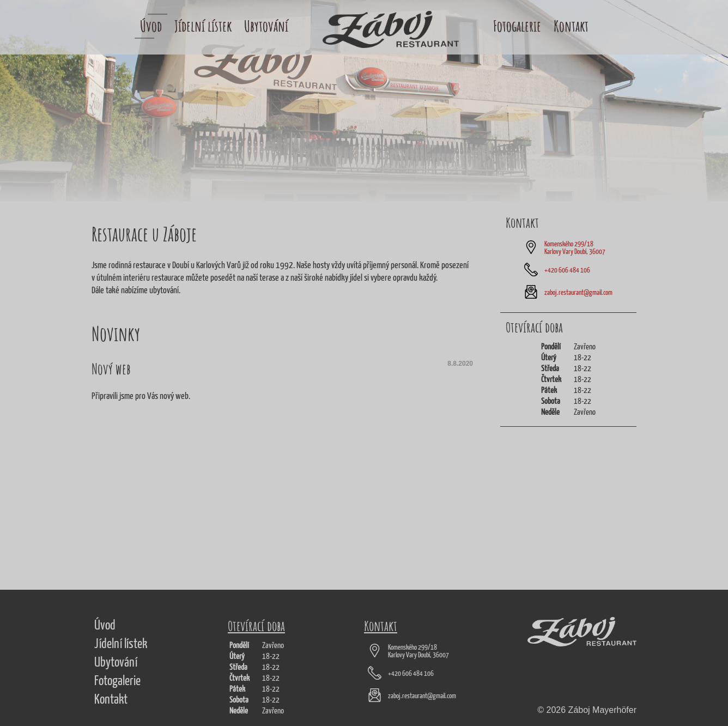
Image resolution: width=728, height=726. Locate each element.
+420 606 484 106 (567, 271)
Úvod (151, 26)
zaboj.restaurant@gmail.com (578, 293)
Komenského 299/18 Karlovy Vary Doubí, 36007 (575, 248)
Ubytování (266, 26)
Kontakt (571, 26)
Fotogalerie (517, 26)
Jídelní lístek (203, 26)
